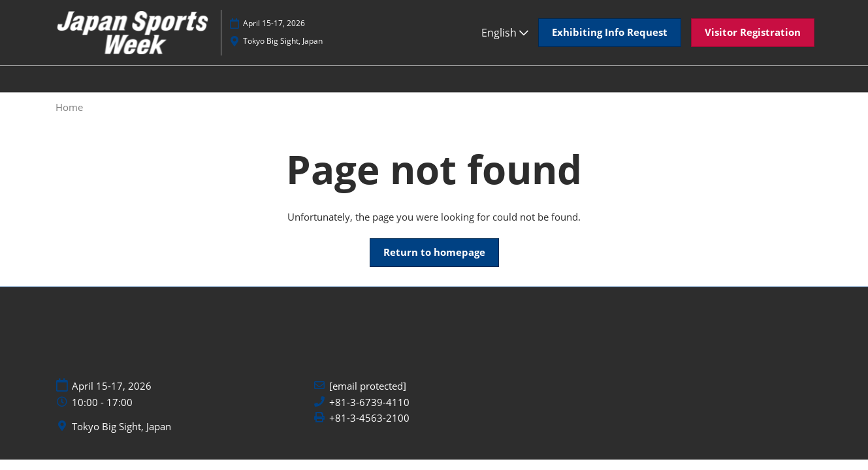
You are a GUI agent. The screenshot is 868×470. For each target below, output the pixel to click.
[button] (610, 33)
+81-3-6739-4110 (369, 402)
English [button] (505, 33)
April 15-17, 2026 (274, 23)
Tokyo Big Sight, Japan (283, 41)
